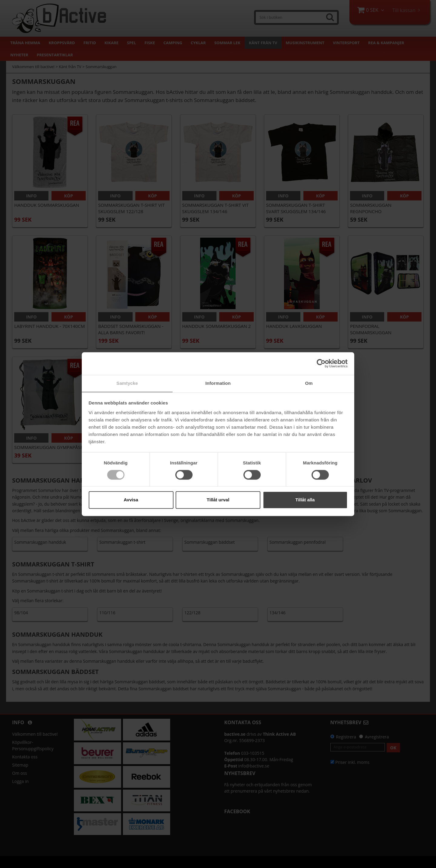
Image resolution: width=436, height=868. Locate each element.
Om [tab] (309, 383)
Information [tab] (218, 383)
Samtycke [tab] (127, 383)
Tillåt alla (305, 500)
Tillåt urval (218, 500)
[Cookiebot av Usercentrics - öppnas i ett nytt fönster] (321, 363)
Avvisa (131, 500)
